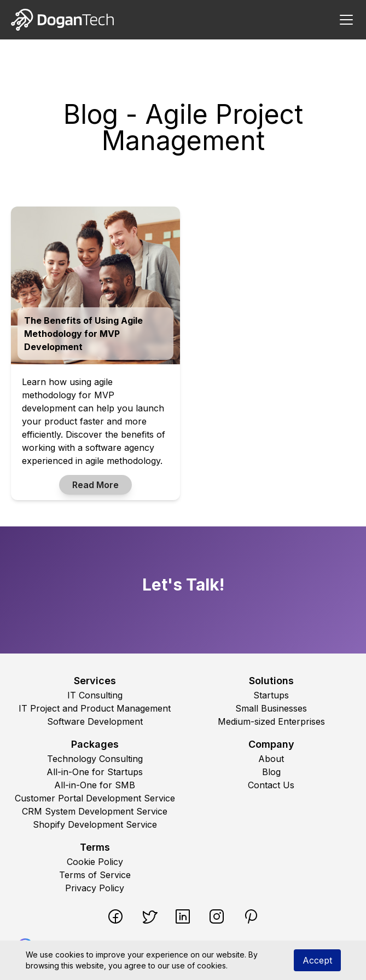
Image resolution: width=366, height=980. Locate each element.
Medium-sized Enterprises (271, 721)
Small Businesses (271, 708)
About (271, 759)
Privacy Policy (95, 888)
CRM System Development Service (95, 811)
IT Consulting (95, 695)
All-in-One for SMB (95, 785)
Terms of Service (95, 875)
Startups (271, 695)
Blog (271, 772)
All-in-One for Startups (95, 772)
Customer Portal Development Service (95, 798)
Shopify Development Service (95, 824)
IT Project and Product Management (95, 708)
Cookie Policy (95, 862)
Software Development (95, 721)
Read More (95, 485)
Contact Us (271, 785)
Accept (317, 960)
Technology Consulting (95, 759)
